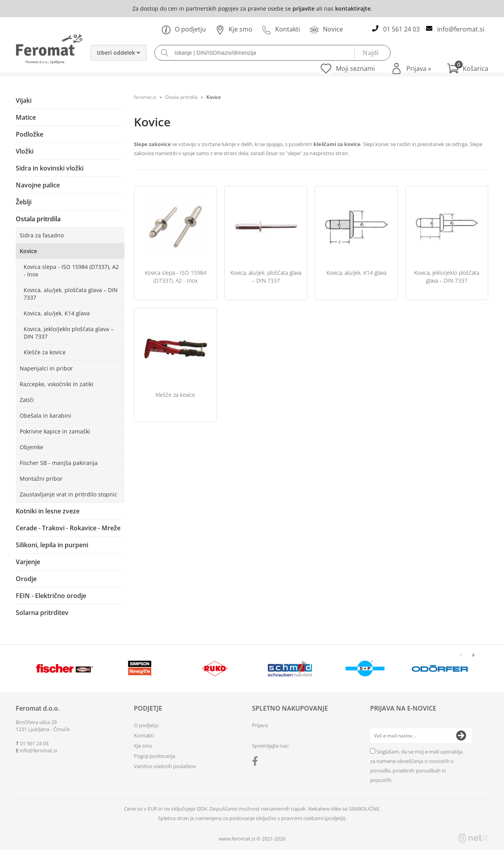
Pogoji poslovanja (155, 756)
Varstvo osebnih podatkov (165, 766)
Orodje (26, 579)
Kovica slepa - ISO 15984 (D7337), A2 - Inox (71, 270)
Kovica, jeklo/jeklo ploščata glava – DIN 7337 (69, 333)
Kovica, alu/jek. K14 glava (57, 313)
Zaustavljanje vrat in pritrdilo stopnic (69, 494)
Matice (26, 117)
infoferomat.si (461, 29)
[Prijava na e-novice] (461, 736)
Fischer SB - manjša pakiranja (59, 463)
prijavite (304, 8)
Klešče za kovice (45, 352)
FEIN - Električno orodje (51, 596)
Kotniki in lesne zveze (48, 511)
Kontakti (281, 29)
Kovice (28, 251)
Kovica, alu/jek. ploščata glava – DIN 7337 (71, 294)
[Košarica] (468, 69)
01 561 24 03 (401, 29)
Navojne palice (38, 185)
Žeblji (24, 202)
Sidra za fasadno (42, 235)
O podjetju (184, 29)
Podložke (30, 134)
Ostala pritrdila (38, 219)
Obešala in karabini (45, 416)
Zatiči (27, 400)
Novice (326, 29)
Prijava (419, 69)
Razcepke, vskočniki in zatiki (57, 384)
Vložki (25, 151)
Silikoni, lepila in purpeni (52, 545)
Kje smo (234, 29)
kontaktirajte (353, 8)
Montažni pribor (41, 479)
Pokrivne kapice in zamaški (55, 431)
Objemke (31, 447)
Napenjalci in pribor (46, 368)
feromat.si (145, 97)
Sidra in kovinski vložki (50, 168)
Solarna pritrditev (42, 613)
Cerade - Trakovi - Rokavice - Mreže (68, 528)
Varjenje (28, 562)
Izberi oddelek (119, 53)
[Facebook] (257, 763)
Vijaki (24, 100)
